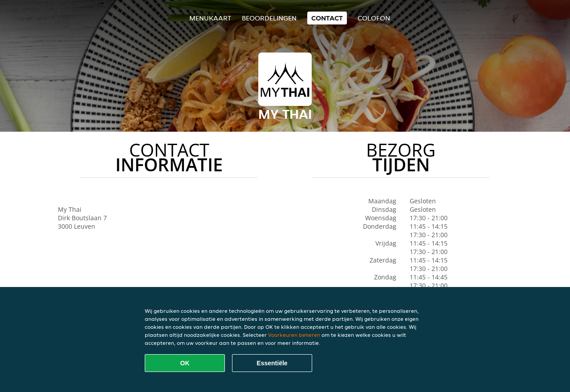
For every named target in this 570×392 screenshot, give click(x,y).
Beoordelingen (269, 18)
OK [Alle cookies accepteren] (185, 363)
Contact (327, 18)
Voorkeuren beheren (294, 335)
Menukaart (210, 18)
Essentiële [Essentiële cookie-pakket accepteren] (272, 363)
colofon (374, 18)
